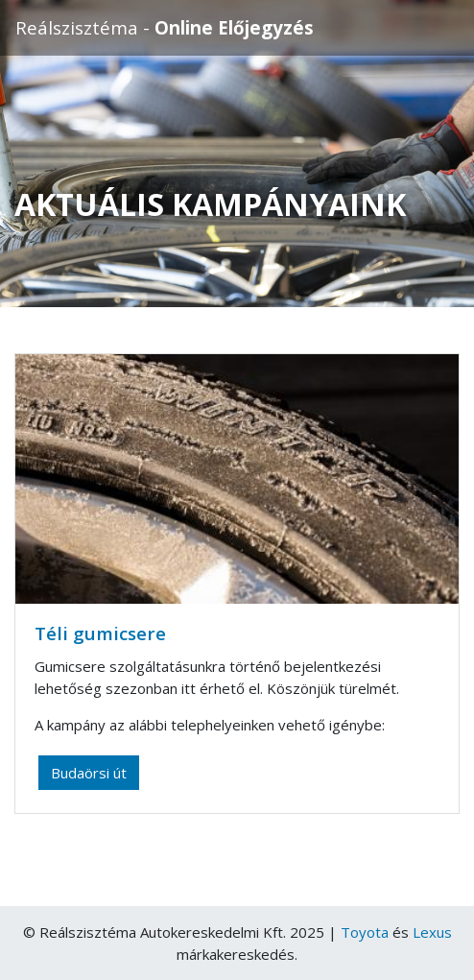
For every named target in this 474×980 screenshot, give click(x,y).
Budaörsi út (89, 773)
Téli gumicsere (100, 633)
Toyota (365, 932)
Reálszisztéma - (165, 27)
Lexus (432, 932)
